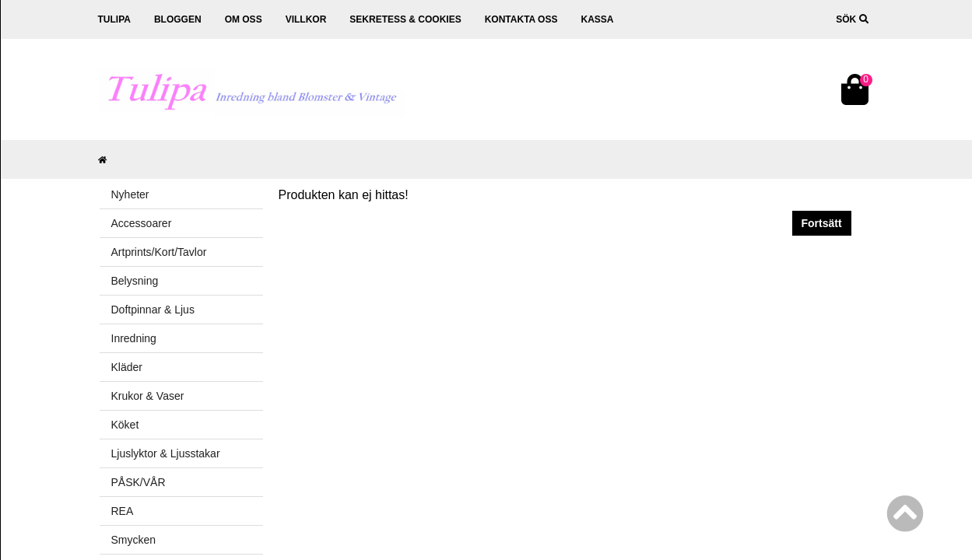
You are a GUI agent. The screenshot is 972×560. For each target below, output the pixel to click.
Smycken (134, 540)
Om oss (244, 19)
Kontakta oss (521, 19)
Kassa (597, 19)
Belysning (135, 281)
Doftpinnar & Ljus (153, 310)
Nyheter (130, 194)
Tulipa (114, 19)
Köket (125, 425)
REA (123, 511)
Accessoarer (142, 223)
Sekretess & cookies (405, 19)
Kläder (127, 367)
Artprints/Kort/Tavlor (159, 252)
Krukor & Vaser (148, 396)
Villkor (306, 19)
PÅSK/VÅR (139, 482)
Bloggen (178, 19)
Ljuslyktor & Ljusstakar (166, 453)
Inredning (134, 338)
